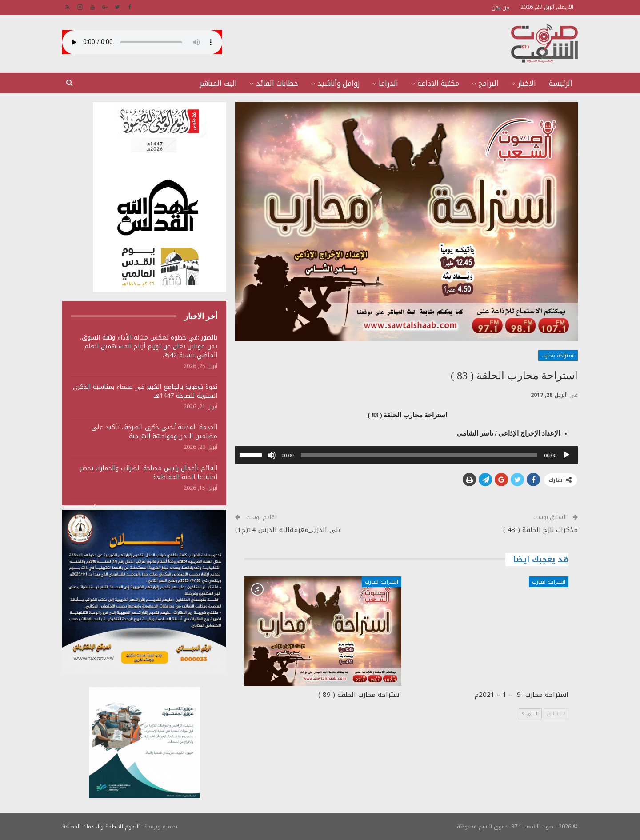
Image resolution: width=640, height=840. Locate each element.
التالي (530, 714)
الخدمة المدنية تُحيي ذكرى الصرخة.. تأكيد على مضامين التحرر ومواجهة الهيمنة (154, 432)
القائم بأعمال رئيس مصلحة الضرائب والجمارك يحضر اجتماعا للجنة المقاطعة (149, 473)
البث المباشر (218, 83)
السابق (556, 714)
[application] (406, 455)
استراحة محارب (558, 356)
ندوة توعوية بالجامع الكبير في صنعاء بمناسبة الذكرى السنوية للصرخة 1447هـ (145, 391)
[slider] (419, 455)
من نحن (500, 7)
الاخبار (527, 83)
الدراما (388, 83)
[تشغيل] (566, 455)
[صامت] (272, 455)
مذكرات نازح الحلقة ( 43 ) (540, 530)
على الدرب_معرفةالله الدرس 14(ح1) (288, 530)
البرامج (488, 83)
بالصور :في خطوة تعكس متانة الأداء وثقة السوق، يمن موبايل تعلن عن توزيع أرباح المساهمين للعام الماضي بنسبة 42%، (149, 346)
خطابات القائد (277, 83)
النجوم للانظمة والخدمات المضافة (101, 826)
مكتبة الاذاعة (438, 83)
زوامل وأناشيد (338, 83)
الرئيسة (561, 83)
